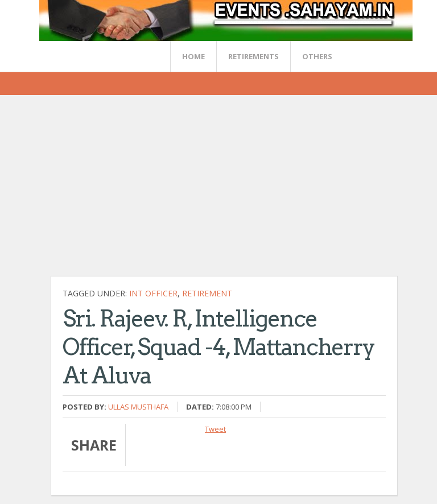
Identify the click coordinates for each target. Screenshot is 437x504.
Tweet (215, 429)
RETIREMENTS (253, 56)
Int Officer (153, 293)
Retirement (207, 293)
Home (193, 56)
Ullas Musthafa (138, 407)
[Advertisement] (244, 190)
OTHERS (317, 56)
